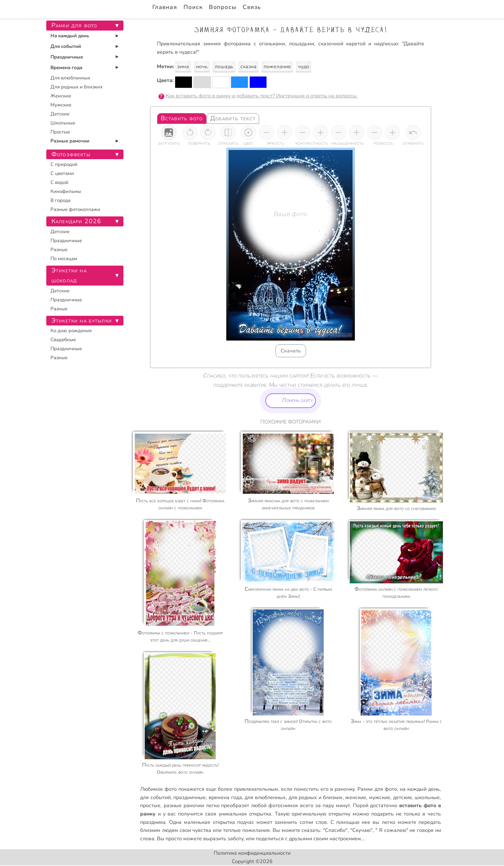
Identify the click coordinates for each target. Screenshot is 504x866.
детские (403, 798)
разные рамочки (184, 806)
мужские (380, 798)
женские (356, 798)
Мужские (61, 105)
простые (150, 806)
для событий (155, 798)
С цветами (62, 173)
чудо (304, 67)
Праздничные (67, 57)
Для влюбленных (70, 78)
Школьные (63, 123)
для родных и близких (316, 798)
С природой (64, 164)
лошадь (224, 67)
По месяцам (64, 259)
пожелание (277, 67)
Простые (60, 132)
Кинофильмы (66, 191)
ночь (202, 67)
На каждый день (70, 36)
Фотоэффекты (71, 154)
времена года (225, 798)
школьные (427, 798)
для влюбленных (265, 798)
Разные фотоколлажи (75, 209)
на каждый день (420, 789)
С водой (59, 182)
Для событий (66, 46)
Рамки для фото (377, 789)
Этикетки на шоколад (69, 275)
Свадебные (63, 340)
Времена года (66, 68)
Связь (252, 7)
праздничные (189, 798)
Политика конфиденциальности (252, 853)
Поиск (193, 7)
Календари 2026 (76, 221)
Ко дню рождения (71, 331)
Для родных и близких (76, 87)
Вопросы (223, 7)
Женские (61, 96)
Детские (60, 114)
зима (183, 67)
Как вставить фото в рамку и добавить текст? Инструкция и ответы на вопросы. (262, 96)
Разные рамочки (70, 141)
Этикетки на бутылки (82, 321)
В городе (61, 200)
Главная (165, 7)
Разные (59, 250)
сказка (248, 67)
